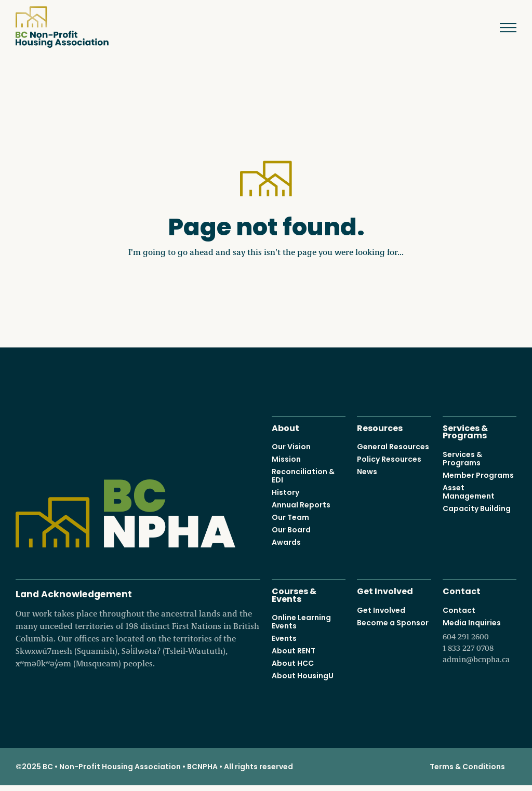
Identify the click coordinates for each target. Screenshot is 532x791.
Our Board (291, 530)
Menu (501, 28)
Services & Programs (465, 431)
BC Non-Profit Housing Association (62, 27)
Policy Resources (389, 459)
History (285, 492)
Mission (286, 459)
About (285, 427)
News (367, 472)
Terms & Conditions (467, 767)
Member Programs (478, 475)
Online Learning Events (301, 622)
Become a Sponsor (393, 622)
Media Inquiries (480, 641)
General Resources (393, 447)
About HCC (293, 663)
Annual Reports (301, 505)
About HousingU (303, 676)
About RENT (294, 651)
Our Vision (291, 447)
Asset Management (469, 491)
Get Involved (385, 590)
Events (284, 638)
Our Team (290, 517)
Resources (380, 427)
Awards (286, 542)
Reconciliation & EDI (303, 476)
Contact (462, 590)
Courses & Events (294, 594)
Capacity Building (477, 508)
